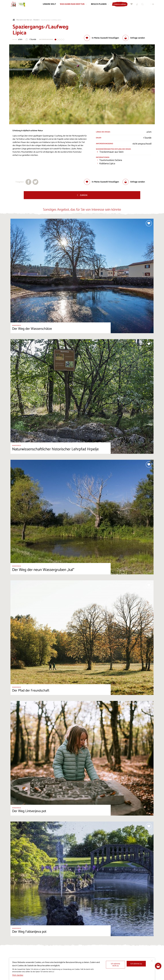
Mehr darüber (18, 975)
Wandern (36, 20)
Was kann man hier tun (24, 20)
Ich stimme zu (136, 964)
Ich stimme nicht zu (115, 965)
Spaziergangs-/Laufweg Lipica (51, 20)
